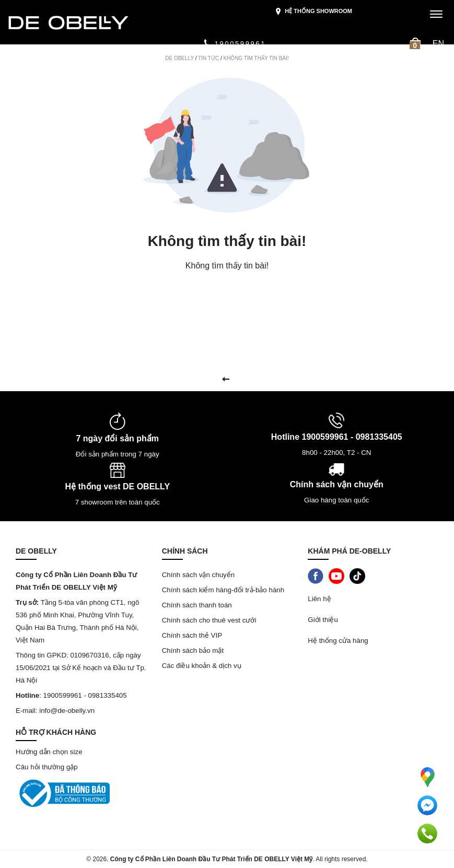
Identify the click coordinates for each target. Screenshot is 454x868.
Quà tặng (364, 63)
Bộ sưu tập (127, 63)
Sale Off (74, 63)
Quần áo (226, 63)
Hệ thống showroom (313, 12)
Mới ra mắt (32, 63)
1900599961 (235, 44)
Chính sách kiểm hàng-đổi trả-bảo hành (224, 590)
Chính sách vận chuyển (198, 575)
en (438, 44)
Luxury (179, 63)
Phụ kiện (312, 63)
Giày (269, 63)
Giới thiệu (31, 85)
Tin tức (402, 63)
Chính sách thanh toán (197, 605)
